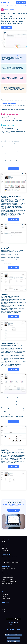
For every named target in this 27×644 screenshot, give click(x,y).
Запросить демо (21, 2)
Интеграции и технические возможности (11, 586)
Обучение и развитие (7, 573)
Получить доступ (7, 27)
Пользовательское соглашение (9, 560)
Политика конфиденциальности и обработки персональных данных (9, 557)
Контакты (4, 609)
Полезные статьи (6, 599)
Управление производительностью (10, 575)
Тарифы (12, 6)
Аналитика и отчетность (7, 584)
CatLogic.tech (5, 605)
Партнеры (4, 611)
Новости (4, 596)
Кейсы (17, 6)
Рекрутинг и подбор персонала (9, 569)
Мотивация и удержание (7, 577)
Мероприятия (5, 594)
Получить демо (14, 169)
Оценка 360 (5, 548)
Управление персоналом (7, 579)
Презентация (5, 550)
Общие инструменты (7, 588)
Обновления (5, 544)
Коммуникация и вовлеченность (9, 582)
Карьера (4, 607)
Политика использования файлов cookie (11, 562)
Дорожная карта (6, 546)
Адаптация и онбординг (7, 571)
